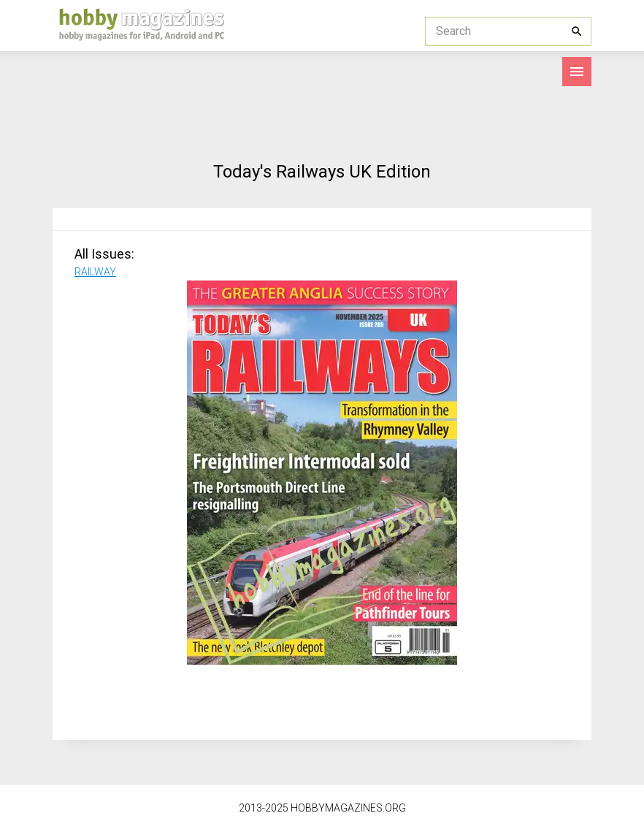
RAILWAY (95, 272)
